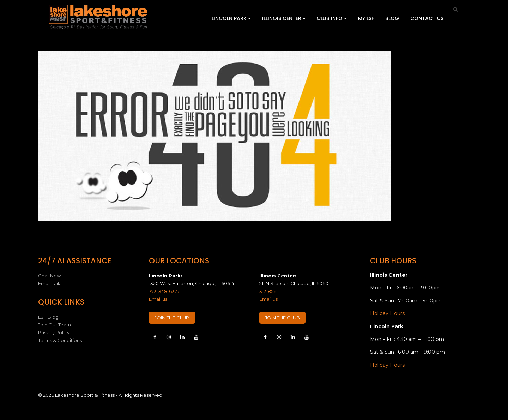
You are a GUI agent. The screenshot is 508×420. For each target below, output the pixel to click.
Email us (158, 299)
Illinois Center (284, 18)
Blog (392, 18)
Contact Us (427, 18)
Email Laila (50, 283)
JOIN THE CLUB (172, 318)
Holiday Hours (387, 313)
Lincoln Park (231, 18)
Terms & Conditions (60, 340)
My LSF (366, 18)
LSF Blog (48, 317)
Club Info (332, 18)
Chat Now (49, 276)
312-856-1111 (271, 291)
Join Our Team (55, 325)
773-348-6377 (164, 291)
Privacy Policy (54, 332)
